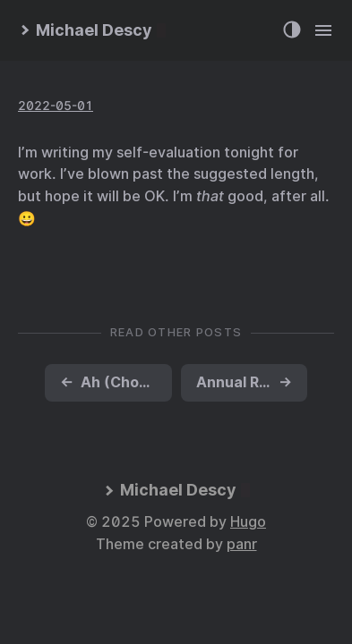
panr (242, 544)
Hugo (248, 522)
